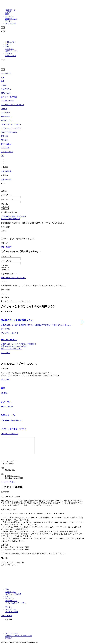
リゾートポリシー (12, 633)
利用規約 (9, 638)
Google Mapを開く (8, 482)
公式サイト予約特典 (13, 594)
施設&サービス (11, 19)
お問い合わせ (11, 23)
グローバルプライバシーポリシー (19, 636)
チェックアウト (7, 199)
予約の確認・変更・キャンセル (13, 216)
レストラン (10, 16)
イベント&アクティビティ (16, 603)
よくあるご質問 (12, 612)
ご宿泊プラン (11, 10)
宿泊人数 (4, 204)
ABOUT (8, 12)
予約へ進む (5, 227)
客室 (7, 14)
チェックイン (6, 195)
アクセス (9, 21)
